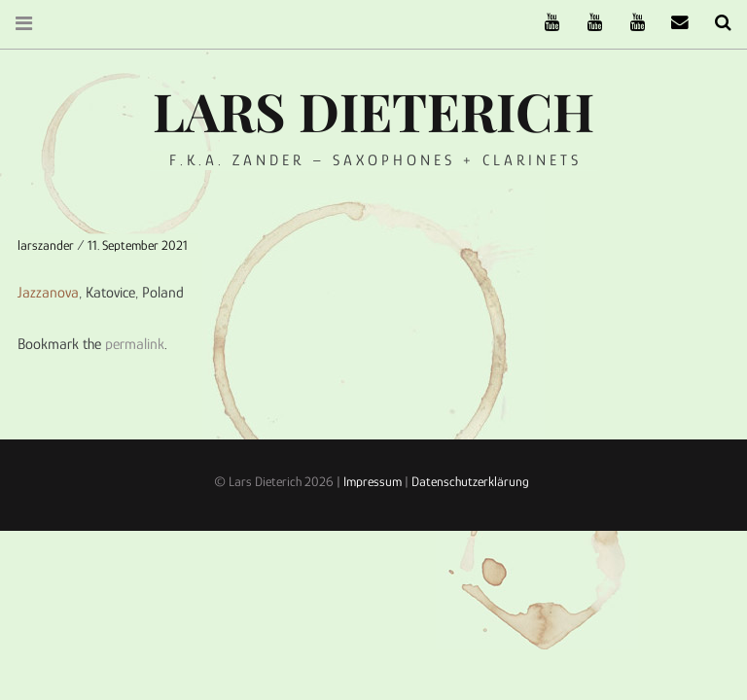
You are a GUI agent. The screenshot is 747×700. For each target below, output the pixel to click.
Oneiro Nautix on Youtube (630, 23)
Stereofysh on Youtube (587, 23)
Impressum (373, 481)
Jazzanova (48, 293)
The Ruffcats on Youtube (545, 23)
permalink (135, 344)
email (673, 23)
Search (716, 23)
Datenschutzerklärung (470, 481)
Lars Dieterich (373, 111)
